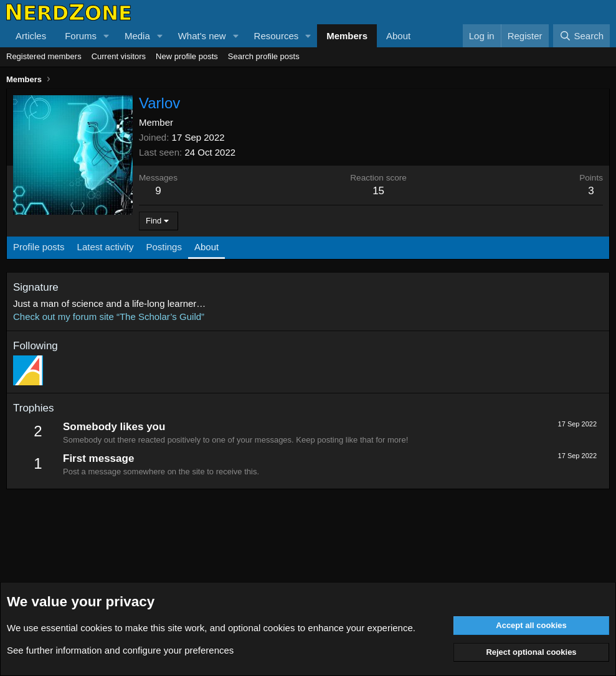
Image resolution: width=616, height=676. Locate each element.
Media (137, 36)
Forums (81, 36)
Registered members (44, 56)
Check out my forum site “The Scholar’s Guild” (109, 317)
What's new (202, 36)
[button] (107, 36)
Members (347, 36)
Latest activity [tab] (106, 247)
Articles (31, 36)
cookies (96, 628)
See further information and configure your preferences (120, 650)
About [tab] (206, 247)
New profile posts (187, 56)
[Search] (581, 36)
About (398, 36)
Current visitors (119, 56)
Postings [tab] (164, 247)
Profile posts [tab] (39, 247)
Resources (277, 36)
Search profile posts (264, 56)
